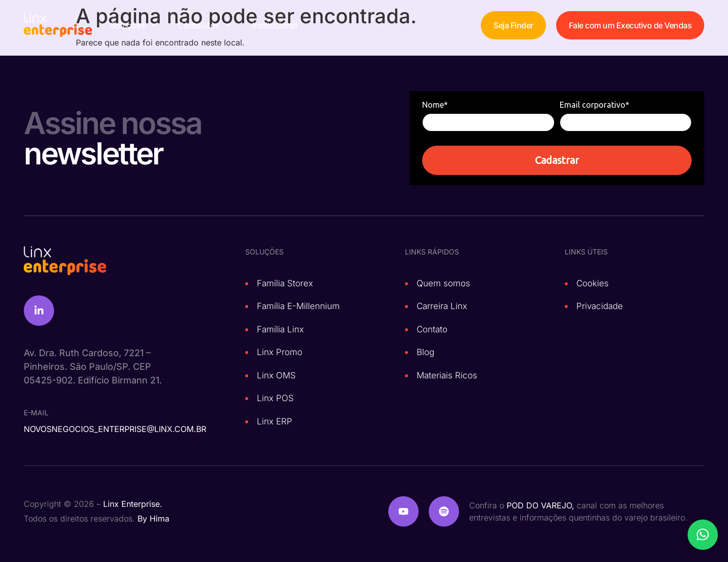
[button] (703, 535)
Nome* (435, 105)
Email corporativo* (595, 105)
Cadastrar (557, 160)
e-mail (36, 413)
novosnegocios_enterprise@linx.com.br (115, 429)
